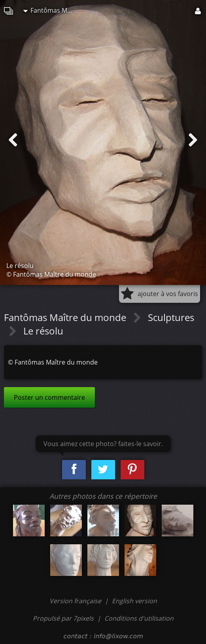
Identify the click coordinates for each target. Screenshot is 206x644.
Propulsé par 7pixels (63, 618)
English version (134, 601)
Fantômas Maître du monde (51, 10)
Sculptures (171, 317)
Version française (76, 601)
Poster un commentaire (49, 397)
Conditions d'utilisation (139, 618)
